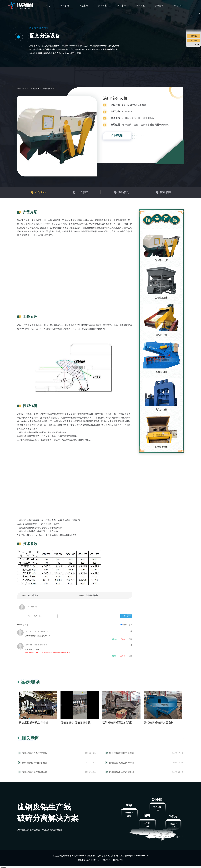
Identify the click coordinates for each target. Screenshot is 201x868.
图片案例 (122, 6)
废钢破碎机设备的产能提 (122, 763)
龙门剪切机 (161, 410)
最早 (130, 625)
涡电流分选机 (161, 260)
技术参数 (165, 192)
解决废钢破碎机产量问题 (122, 753)
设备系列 (65, 6)
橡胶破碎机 (161, 335)
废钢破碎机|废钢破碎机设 (76, 723)
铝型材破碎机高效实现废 (117, 723)
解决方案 (103, 6)
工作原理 (82, 192)
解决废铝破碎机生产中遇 (34, 723)
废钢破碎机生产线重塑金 (122, 772)
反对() (123, 639)
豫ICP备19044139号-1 (88, 860)
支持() (114, 639)
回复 (131, 639)
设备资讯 (140, 6)
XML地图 (106, 860)
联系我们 (178, 6)
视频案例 (84, 6)
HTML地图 (118, 860)
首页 (48, 6)
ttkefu (197, 44)
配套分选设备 (47, 89)
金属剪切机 (161, 372)
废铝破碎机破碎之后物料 (159, 723)
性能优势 (124, 192)
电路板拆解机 (92, 595)
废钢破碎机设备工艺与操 (35, 753)
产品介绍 (41, 192)
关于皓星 (159, 6)
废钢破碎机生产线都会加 (35, 772)
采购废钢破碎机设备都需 (35, 763)
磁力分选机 (33, 595)
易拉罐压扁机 (161, 298)
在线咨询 (117, 136)
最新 (124, 625)
